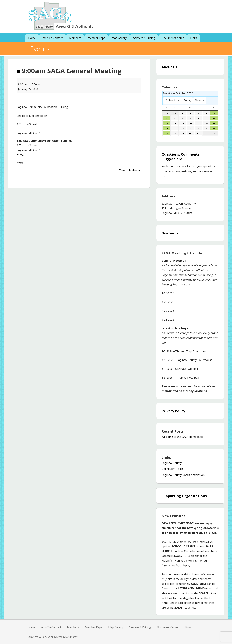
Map (21, 155)
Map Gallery (119, 38)
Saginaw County (172, 463)
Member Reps (96, 38)
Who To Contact (52, 38)
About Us (169, 67)
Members (75, 38)
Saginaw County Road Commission (183, 475)
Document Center (173, 38)
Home (32, 38)
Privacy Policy (173, 411)
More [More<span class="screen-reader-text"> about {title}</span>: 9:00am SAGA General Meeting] (20, 163)
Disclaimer (171, 233)
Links (194, 38)
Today (187, 100)
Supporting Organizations (184, 496)
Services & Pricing (144, 38)
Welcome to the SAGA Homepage (182, 437)
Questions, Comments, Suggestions (181, 157)
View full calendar (130, 170)
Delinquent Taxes (173, 469)
